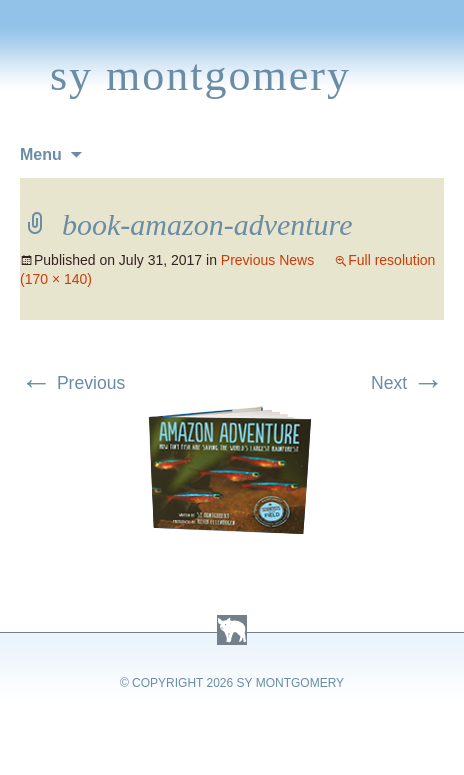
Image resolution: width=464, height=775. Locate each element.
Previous (72, 383)
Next (407, 383)
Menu (41, 154)
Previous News (267, 260)
